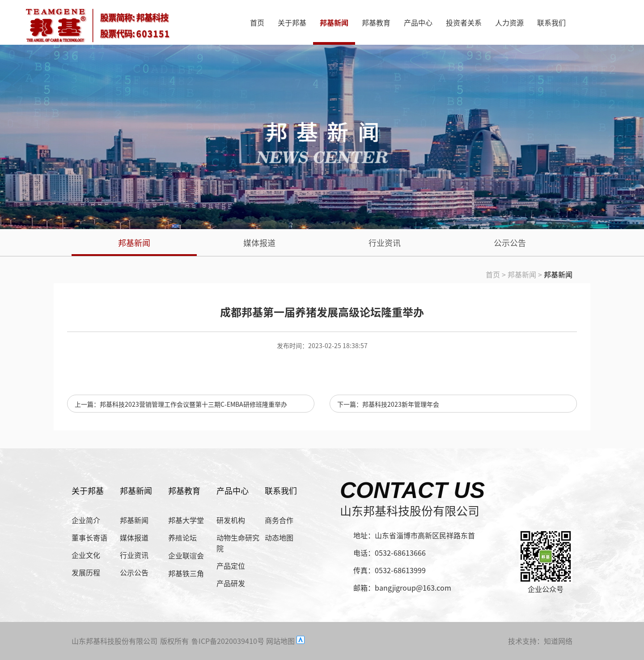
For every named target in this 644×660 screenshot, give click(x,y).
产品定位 (231, 566)
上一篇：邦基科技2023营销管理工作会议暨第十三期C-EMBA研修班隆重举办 (181, 404)
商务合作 (279, 520)
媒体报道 (259, 243)
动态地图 (279, 537)
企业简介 (86, 520)
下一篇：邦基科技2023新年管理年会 (388, 404)
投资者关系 (464, 22)
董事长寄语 (89, 537)
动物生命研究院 (238, 543)
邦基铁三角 (186, 573)
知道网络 (558, 641)
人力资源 (509, 22)
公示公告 (510, 243)
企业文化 (86, 555)
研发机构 (231, 520)
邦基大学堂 (186, 520)
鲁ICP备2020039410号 (228, 641)
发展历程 (86, 572)
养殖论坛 (182, 537)
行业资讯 (385, 243)
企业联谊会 (186, 555)
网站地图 (280, 641)
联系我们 (551, 22)
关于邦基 (292, 22)
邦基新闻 (334, 22)
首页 (257, 22)
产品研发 (231, 583)
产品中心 (418, 22)
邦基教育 (376, 22)
